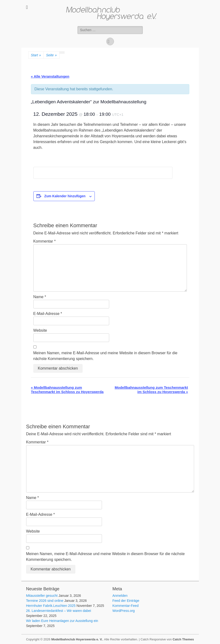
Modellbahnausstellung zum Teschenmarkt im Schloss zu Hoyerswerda (67, 390)
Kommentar (45, 241)
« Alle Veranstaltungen (50, 76)
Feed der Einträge (126, 601)
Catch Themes (183, 639)
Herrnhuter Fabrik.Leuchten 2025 (51, 606)
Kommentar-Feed (126, 606)
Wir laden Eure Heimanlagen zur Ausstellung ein (62, 621)
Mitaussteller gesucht (42, 596)
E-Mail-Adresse (48, 314)
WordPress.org (124, 611)
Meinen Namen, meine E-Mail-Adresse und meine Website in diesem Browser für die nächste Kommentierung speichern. (105, 356)
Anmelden (120, 596)
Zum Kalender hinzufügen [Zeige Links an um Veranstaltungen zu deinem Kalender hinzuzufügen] (65, 196)
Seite (51, 55)
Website (40, 330)
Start (36, 55)
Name (40, 297)
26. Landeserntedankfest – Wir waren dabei (59, 611)
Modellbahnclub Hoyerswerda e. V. (77, 639)
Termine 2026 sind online (45, 601)
